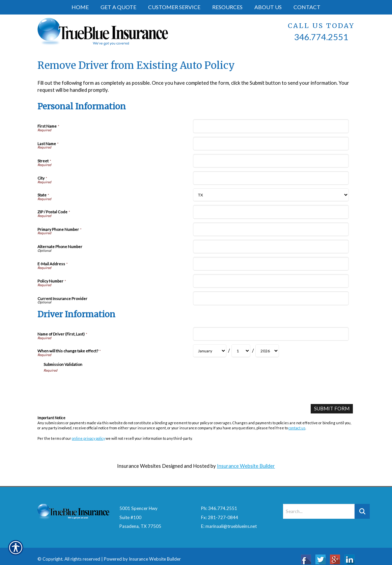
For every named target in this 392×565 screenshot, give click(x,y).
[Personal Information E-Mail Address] (271, 264)
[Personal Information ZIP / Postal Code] (271, 212)
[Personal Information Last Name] (271, 144)
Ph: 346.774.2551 (219, 502)
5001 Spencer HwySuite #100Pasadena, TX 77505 (140, 511)
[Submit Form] (332, 409)
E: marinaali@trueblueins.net (229, 520)
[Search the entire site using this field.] (319, 505)
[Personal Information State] (271, 195)
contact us (297, 428)
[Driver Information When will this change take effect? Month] (210, 351)
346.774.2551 (321, 37)
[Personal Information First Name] (271, 126)
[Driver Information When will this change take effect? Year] (267, 351)
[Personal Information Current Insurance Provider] (271, 298)
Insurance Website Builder (246, 466)
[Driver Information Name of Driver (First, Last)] (271, 334)
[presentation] (95, 386)
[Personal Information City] (271, 178)
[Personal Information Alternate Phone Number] (271, 247)
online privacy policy (88, 438)
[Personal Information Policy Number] (271, 281)
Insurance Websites (139, 466)
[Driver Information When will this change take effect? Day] (241, 351)
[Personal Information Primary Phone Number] (271, 229)
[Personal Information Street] (271, 161)
